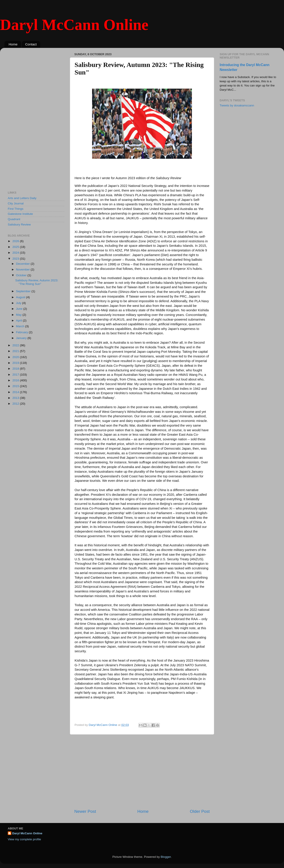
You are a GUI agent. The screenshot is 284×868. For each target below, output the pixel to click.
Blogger (166, 857)
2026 (16, 241)
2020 (16, 357)
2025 (16, 247)
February (22, 332)
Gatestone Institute (20, 214)
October (22, 275)
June (20, 309)
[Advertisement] (142, 772)
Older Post (200, 811)
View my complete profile (24, 839)
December (23, 264)
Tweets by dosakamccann (237, 105)
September (24, 291)
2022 (16, 345)
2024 (16, 253)
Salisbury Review (19, 224)
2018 (16, 369)
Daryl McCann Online (74, 25)
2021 (16, 351)
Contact (31, 44)
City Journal (16, 203)
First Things (16, 209)
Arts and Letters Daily (22, 198)
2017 (16, 375)
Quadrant (14, 219)
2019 (16, 363)
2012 (16, 404)
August (21, 297)
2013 (16, 398)
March (21, 326)
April (19, 320)
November (23, 269)
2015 (16, 386)
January (22, 338)
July (19, 303)
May (19, 315)
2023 (16, 259)
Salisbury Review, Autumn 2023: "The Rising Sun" (37, 282)
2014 (16, 392)
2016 (16, 380)
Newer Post (85, 811)
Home (13, 44)
